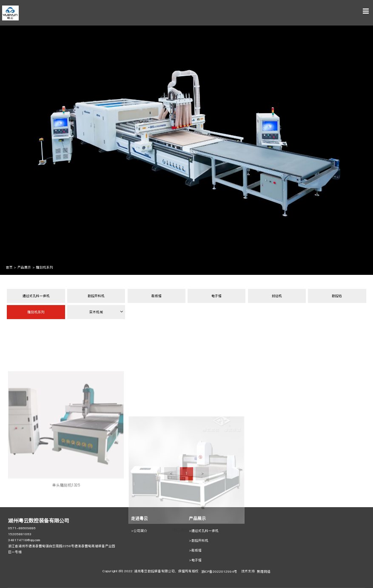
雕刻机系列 (45, 267)
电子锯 (216, 296)
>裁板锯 (195, 550)
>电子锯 (195, 560)
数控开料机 (96, 296)
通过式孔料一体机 (36, 296)
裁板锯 (157, 296)
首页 (9, 267)
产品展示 (24, 267)
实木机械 (106, 312)
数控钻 (337, 296)
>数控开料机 (199, 541)
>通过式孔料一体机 (204, 531)
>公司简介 (139, 531)
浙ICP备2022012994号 (219, 572)
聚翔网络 (264, 572)
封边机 (277, 296)
